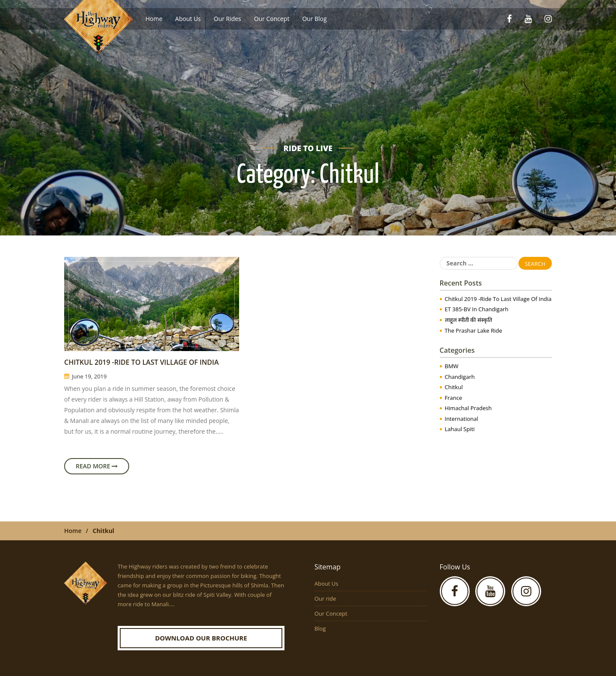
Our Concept (272, 19)
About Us (188, 19)
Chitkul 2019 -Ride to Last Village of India (141, 362)
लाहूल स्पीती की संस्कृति (468, 320)
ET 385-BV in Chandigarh (477, 309)
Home (154, 19)
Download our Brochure (201, 638)
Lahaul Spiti (460, 429)
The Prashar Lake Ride (474, 331)
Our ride (325, 599)
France (454, 398)
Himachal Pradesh (468, 408)
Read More (97, 466)
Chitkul (454, 387)
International (462, 419)
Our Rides (228, 19)
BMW (452, 366)
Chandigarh (460, 377)
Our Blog (314, 19)
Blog (320, 628)
